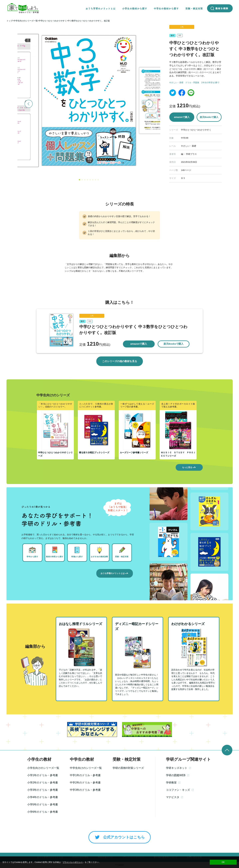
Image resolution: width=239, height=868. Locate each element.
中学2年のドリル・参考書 (85, 783)
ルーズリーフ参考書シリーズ (134, 453)
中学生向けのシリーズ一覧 (86, 768)
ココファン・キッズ (180, 790)
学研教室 (173, 783)
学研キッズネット (178, 768)
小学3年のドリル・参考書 (43, 790)
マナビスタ (174, 797)
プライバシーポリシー (73, 862)
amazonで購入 (182, 117)
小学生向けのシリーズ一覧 (43, 768)
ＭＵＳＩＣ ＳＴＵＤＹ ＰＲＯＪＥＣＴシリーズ (178, 454)
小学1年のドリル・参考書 (43, 775)
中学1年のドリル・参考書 (85, 775)
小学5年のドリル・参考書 (43, 804)
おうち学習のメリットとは (115, 573)
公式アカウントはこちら (120, 837)
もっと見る (189, 467)
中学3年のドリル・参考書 (85, 790)
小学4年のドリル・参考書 (43, 797)
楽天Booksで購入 (209, 117)
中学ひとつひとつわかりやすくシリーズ (55, 454)
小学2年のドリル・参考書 (43, 783)
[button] (80, 180)
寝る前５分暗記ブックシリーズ (94, 453)
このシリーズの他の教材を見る (120, 361)
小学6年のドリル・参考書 (43, 812)
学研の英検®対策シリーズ (128, 768)
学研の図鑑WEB (177, 775)
